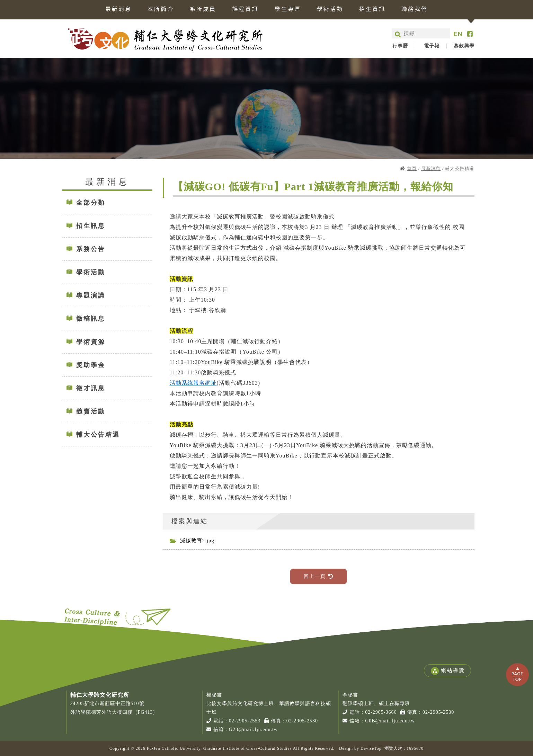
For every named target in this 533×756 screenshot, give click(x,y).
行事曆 (400, 46)
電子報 (432, 46)
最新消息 (118, 9)
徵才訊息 (91, 388)
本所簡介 (161, 9)
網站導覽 (447, 671)
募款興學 (464, 46)
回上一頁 (318, 576)
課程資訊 (245, 9)
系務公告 (91, 249)
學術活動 (330, 9)
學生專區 (288, 9)
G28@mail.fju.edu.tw (253, 730)
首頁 (412, 168)
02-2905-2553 (245, 721)
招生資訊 (372, 9)
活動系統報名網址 (193, 383)
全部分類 (91, 203)
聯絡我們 (415, 9)
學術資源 (91, 342)
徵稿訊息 (91, 319)
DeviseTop (371, 748)
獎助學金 (91, 365)
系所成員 (203, 9)
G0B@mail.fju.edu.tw (390, 721)
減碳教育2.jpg (197, 541)
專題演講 (91, 295)
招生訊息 (91, 226)
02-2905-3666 (381, 712)
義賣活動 (91, 411)
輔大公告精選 (98, 435)
